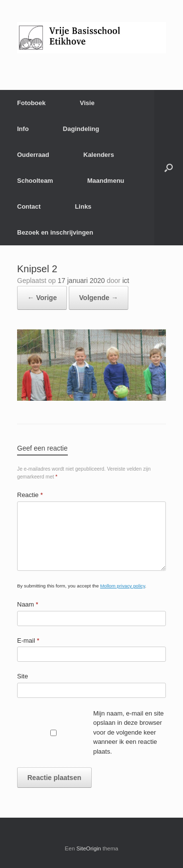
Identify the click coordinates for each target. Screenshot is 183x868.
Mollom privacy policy (122, 586)
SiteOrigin (89, 848)
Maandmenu (106, 181)
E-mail (28, 640)
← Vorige (42, 298)
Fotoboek (31, 103)
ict (126, 281)
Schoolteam (35, 181)
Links (83, 206)
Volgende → (99, 298)
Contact (29, 206)
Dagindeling (81, 129)
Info (23, 129)
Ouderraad (33, 155)
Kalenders (99, 155)
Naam (28, 604)
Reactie (30, 495)
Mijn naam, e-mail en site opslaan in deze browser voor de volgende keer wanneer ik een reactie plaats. (129, 732)
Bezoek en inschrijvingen (55, 232)
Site (22, 676)
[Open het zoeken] (169, 168)
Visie (87, 103)
